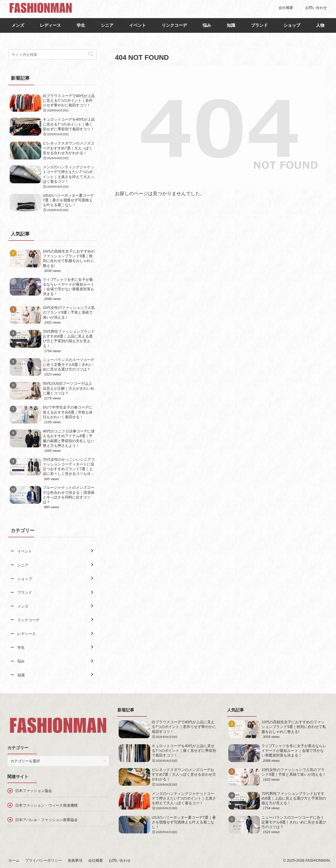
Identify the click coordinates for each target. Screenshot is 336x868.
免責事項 (75, 860)
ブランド (259, 25)
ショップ (292, 25)
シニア (107, 25)
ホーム (14, 860)
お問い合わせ (120, 860)
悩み (207, 25)
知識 (231, 25)
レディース (50, 25)
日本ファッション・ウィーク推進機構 (46, 805)
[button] (91, 54)
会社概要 (96, 860)
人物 (320, 25)
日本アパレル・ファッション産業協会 (46, 820)
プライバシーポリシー (44, 860)
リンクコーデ (174, 25)
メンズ (18, 25)
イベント (138, 25)
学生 (81, 25)
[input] (52, 55)
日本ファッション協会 (34, 791)
